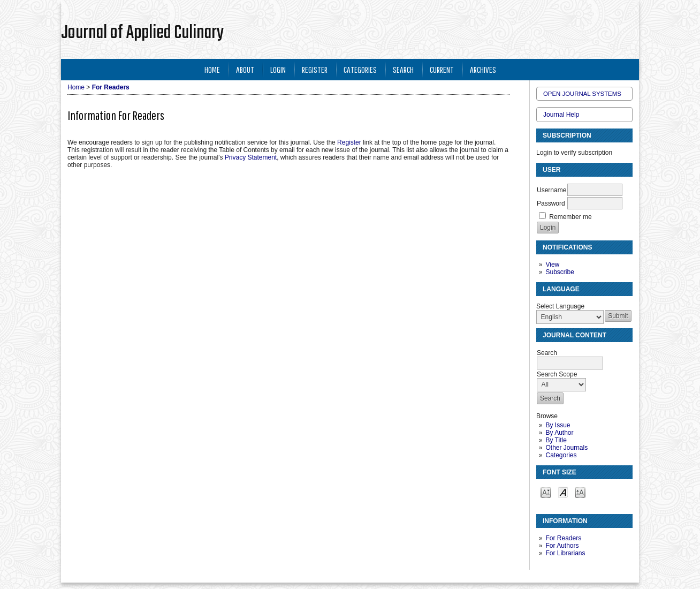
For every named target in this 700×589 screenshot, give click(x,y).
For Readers (563, 538)
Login (278, 69)
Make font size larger (580, 492)
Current (442, 69)
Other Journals (566, 448)
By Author (559, 433)
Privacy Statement (251, 157)
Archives (483, 69)
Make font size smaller (546, 492)
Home (212, 69)
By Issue (558, 425)
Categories (561, 455)
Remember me (570, 217)
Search (403, 69)
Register (315, 69)
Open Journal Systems (582, 94)
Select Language (560, 306)
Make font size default (563, 492)
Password (551, 203)
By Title (556, 440)
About (245, 69)
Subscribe (560, 272)
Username (551, 190)
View (552, 265)
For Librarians (565, 553)
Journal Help (561, 115)
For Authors (562, 546)
